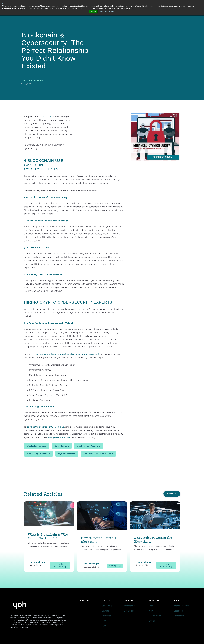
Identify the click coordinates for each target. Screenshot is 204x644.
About (179, 592)
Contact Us (180, 607)
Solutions (109, 592)
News (154, 602)
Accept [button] (92, 11)
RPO (106, 611)
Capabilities (85, 592)
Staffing (107, 602)
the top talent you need (60, 429)
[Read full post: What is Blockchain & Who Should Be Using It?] (49, 506)
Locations (179, 602)
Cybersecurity (67, 445)
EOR (106, 616)
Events (154, 611)
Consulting (108, 597)
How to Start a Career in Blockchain (101, 531)
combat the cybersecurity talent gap (46, 418)
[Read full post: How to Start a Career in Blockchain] (102, 507)
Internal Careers (182, 597)
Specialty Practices (39, 445)
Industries (132, 592)
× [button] (3, 3)
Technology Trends (88, 437)
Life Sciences (132, 602)
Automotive (132, 597)
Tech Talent (62, 437)
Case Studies (156, 607)
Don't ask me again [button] (108, 11)
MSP (106, 621)
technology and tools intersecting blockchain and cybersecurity (69, 345)
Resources (157, 592)
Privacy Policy (51, 636)
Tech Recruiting (37, 437)
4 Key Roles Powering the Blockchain (155, 531)
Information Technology (98, 445)
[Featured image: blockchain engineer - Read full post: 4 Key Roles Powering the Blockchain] (155, 507)
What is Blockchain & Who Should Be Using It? (48, 528)
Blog (153, 597)
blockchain (46, 116)
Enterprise (108, 607)
